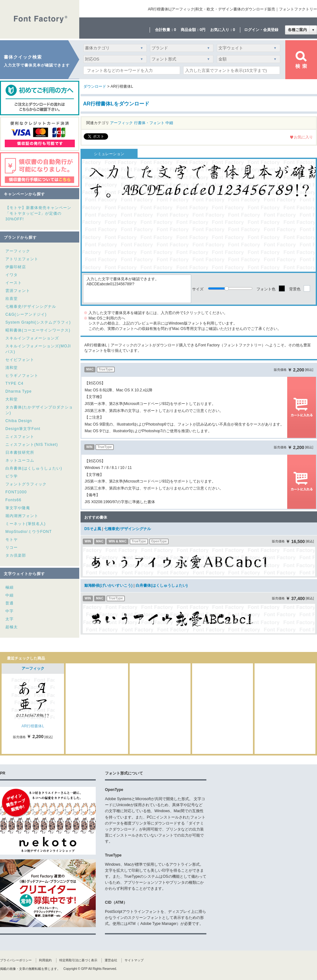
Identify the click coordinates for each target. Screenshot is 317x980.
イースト (14, 283)
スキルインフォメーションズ (32, 338)
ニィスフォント (20, 437)
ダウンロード (95, 86)
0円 (203, 30)
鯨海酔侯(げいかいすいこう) (108, 585)
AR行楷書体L (33, 726)
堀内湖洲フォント (22, 516)
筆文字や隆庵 (18, 508)
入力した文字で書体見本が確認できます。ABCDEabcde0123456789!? (137, 289)
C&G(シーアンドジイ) (26, 314)
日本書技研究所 (20, 452)
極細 (10, 587)
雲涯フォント (18, 291)
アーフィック (18, 251)
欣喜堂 (12, 299)
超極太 (12, 627)
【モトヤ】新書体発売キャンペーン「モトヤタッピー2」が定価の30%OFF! (38, 213)
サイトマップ (134, 960)
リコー (12, 547)
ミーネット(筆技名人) (26, 524)
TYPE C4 (14, 383)
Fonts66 (13, 500)
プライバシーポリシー (16, 960)
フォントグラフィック (26, 484)
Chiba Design (19, 421)
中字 (10, 611)
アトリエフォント (22, 259)
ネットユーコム (20, 460)
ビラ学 (12, 476)
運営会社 (111, 960)
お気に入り (303, 137)
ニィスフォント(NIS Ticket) (32, 445)
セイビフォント (20, 360)
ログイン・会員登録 (261, 30)
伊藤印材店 (16, 267)
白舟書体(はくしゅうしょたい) (34, 468)
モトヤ (12, 540)
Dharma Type (19, 391)
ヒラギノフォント (22, 376)
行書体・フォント (149, 123)
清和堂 (12, 368)
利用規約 (45, 960)
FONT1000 (16, 492)
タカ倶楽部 (16, 555)
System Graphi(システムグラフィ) (38, 322)
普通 (10, 603)
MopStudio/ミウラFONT (29, 532)
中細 (10, 595)
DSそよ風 (93, 529)
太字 (10, 619)
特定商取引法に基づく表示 (78, 960)
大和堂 (12, 399)
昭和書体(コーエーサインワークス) (38, 330)
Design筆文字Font (23, 429)
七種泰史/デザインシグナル (31, 307)
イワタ (12, 275)
